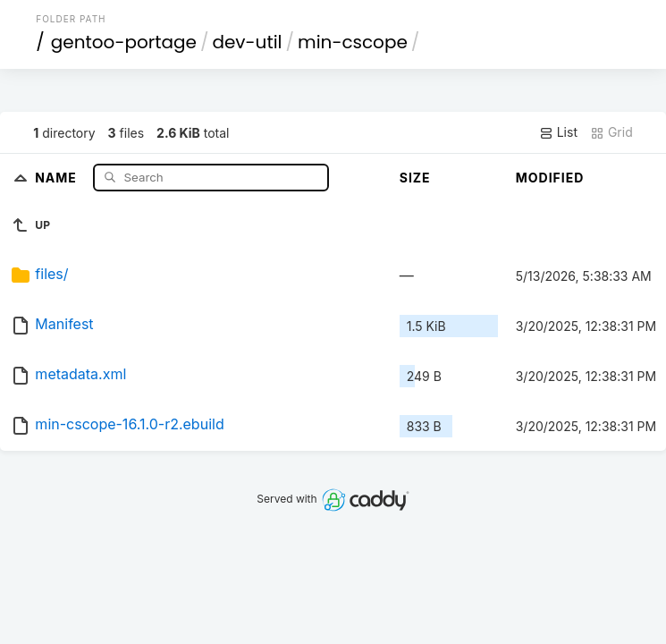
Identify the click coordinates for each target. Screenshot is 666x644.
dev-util (247, 42)
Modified (550, 178)
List (558, 132)
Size (415, 178)
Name (58, 177)
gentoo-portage (124, 42)
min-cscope (353, 42)
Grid (611, 132)
